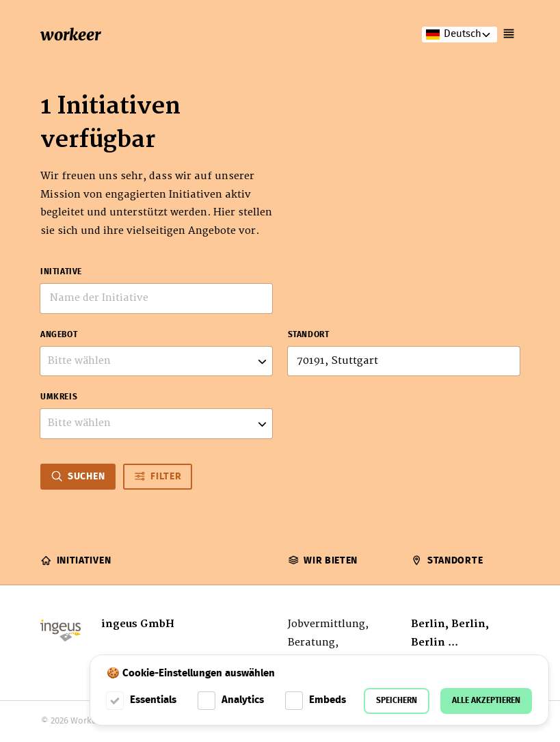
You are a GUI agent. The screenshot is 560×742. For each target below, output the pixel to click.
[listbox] (156, 361)
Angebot (59, 335)
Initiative (61, 272)
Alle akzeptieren (486, 701)
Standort (309, 335)
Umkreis (59, 397)
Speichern (397, 701)
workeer (70, 35)
